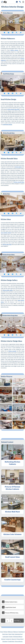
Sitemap (3, 639)
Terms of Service (19, 641)
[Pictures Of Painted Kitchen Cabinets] (12, 480)
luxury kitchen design (6, 233)
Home (2, 632)
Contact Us (8, 639)
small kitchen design (7, 124)
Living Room (21, 632)
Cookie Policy (11, 641)
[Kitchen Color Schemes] (12, 527)
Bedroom (16, 632)
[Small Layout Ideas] (12, 550)
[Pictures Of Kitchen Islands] (12, 613)
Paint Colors (5, 634)
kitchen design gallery (8, 290)
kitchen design (18, 167)
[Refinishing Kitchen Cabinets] (12, 456)
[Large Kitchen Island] (12, 607)
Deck (10, 634)
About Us (14, 639)
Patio (13, 634)
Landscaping (5, 637)
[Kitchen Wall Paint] (12, 504)
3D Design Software (18, 637)
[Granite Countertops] (12, 572)
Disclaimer (5, 641)
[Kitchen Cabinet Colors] (12, 602)
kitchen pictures (14, 50)
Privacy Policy (20, 639)
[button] (23, 2)
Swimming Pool (19, 634)
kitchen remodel (12, 351)
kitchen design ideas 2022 (13, 109)
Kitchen (6, 632)
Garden (11, 637)
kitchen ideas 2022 (7, 244)
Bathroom (10, 632)
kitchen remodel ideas (19, 182)
